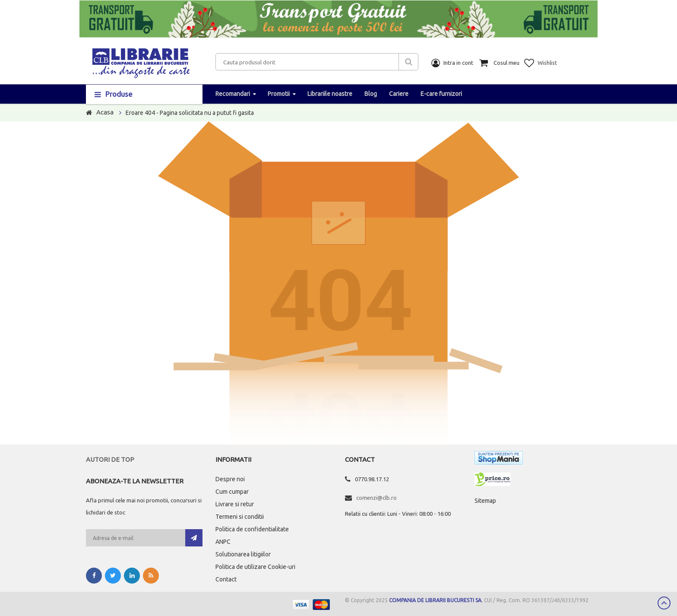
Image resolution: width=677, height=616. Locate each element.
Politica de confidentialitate (252, 529)
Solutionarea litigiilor (243, 554)
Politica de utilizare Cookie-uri (255, 567)
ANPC (223, 542)
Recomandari (233, 94)
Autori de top (110, 459)
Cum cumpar (232, 492)
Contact (226, 579)
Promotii (279, 94)
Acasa (105, 112)
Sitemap (485, 501)
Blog (371, 94)
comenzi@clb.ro (376, 498)
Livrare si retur (235, 504)
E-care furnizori (441, 94)
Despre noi (230, 479)
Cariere (399, 94)
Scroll (664, 603)
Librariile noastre (330, 94)
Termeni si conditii (240, 517)
